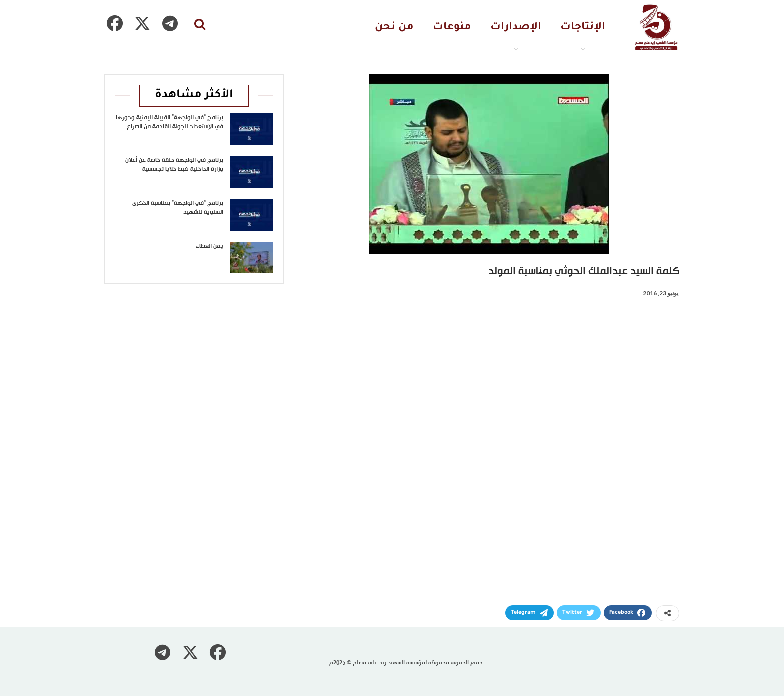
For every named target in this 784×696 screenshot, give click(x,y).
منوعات (452, 28)
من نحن (394, 28)
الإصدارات (516, 28)
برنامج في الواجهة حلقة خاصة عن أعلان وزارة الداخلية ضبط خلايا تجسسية (174, 165)
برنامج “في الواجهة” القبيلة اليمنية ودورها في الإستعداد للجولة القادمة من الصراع (170, 122)
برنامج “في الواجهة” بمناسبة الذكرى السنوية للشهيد (178, 208)
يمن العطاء (210, 246)
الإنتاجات (583, 28)
